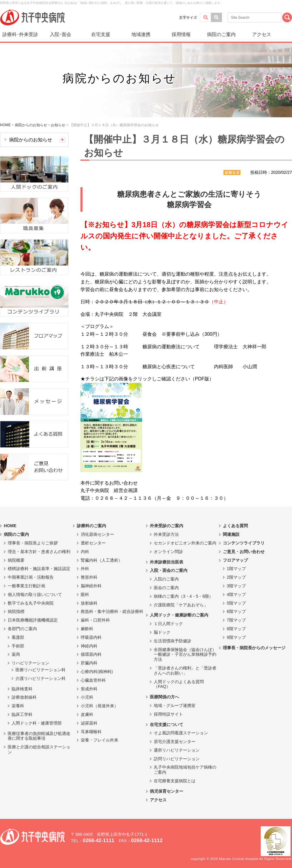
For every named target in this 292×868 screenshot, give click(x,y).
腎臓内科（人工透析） (102, 560)
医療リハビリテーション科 (41, 670)
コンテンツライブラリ (244, 543)
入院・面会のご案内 (169, 570)
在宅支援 (101, 34)
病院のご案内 (221, 34)
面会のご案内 (166, 588)
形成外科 (89, 689)
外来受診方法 (166, 534)
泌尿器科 (89, 723)
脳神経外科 (91, 586)
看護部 (18, 637)
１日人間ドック (168, 624)
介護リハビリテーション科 (41, 678)
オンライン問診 (168, 552)
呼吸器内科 (91, 637)
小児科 (87, 697)
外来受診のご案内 (167, 526)
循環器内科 (91, 654)
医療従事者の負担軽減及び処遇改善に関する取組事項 (39, 736)
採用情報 (181, 34)
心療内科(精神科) (97, 672)
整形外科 (89, 577)
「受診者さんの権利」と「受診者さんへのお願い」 (185, 670)
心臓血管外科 (93, 680)
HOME (10, 526)
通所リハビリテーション (177, 750)
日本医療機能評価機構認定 (33, 620)
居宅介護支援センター (175, 741)
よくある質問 (235, 526)
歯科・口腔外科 (95, 620)
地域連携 (141, 34)
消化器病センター (97, 534)
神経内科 (89, 646)
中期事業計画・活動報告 (31, 577)
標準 (205, 17)
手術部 (18, 646)
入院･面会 (60, 34)
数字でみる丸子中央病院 (31, 603)
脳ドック (162, 632)
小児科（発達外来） (100, 706)
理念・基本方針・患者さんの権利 (39, 552)
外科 (85, 569)
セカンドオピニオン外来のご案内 (185, 543)
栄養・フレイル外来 (100, 740)
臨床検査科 (22, 689)
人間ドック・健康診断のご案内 (179, 615)
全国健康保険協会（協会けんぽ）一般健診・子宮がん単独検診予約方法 (185, 655)
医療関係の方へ (164, 697)
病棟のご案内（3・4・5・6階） (183, 596)
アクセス (262, 34)
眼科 (85, 594)
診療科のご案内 (91, 526)
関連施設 (231, 534)
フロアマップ (235, 560)
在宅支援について (167, 725)
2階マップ (236, 577)
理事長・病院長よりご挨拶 (33, 543)
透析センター (93, 543)
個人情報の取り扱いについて (35, 594)
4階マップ (236, 594)
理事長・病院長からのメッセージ (254, 648)
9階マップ (236, 637)
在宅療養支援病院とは (175, 781)
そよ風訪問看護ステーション (181, 733)
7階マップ (236, 620)
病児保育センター (167, 791)
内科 (85, 552)
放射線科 (89, 603)
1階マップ (236, 569)
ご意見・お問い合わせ (244, 552)
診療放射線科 (24, 697)
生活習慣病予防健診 (173, 641)
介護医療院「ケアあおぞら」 (181, 605)
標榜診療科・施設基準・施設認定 (39, 569)
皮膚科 (87, 714)
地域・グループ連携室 (175, 705)
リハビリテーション (30, 663)
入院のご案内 (166, 579)
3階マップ (236, 586)
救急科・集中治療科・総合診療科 (112, 611)
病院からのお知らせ (31, 140)
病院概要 (16, 560)
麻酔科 (87, 629)
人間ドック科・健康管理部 (37, 723)
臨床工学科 (22, 714)
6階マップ (236, 611)
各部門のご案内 (22, 629)
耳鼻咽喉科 (91, 732)
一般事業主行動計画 (27, 586)
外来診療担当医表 (167, 562)
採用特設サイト (168, 714)
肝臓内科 (89, 663)
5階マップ (236, 603)
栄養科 (18, 706)
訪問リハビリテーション (177, 759)
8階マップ (236, 629)
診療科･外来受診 (20, 34)
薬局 (16, 654)
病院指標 (16, 611)
